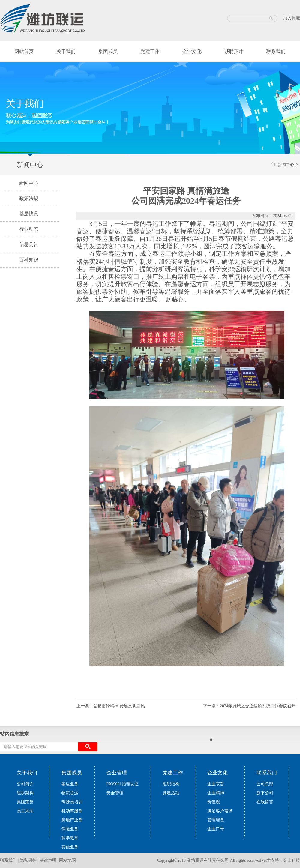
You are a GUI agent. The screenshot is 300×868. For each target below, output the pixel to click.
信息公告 (29, 244)
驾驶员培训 (72, 802)
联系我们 (276, 51)
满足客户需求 (220, 811)
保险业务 (70, 829)
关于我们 (66, 51)
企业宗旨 (216, 784)
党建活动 (171, 793)
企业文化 (192, 51)
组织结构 (171, 784)
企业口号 (216, 829)
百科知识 (29, 260)
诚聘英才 (234, 51)
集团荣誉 (25, 802)
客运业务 (70, 784)
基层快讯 (29, 214)
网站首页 (24, 51)
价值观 (214, 802)
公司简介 (25, 784)
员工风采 (25, 811)
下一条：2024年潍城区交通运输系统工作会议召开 (249, 706)
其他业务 (70, 847)
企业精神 (216, 793)
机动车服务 (72, 811)
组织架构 (25, 793)
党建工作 (150, 51)
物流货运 (70, 793)
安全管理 (115, 793)
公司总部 (265, 784)
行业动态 (29, 229)
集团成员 (108, 51)
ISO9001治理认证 (123, 784)
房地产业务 (72, 820)
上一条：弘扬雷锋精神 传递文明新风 (111, 706)
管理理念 (216, 820)
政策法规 (29, 198)
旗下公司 (265, 793)
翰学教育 (70, 838)
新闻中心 (29, 183)
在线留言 (265, 802)
